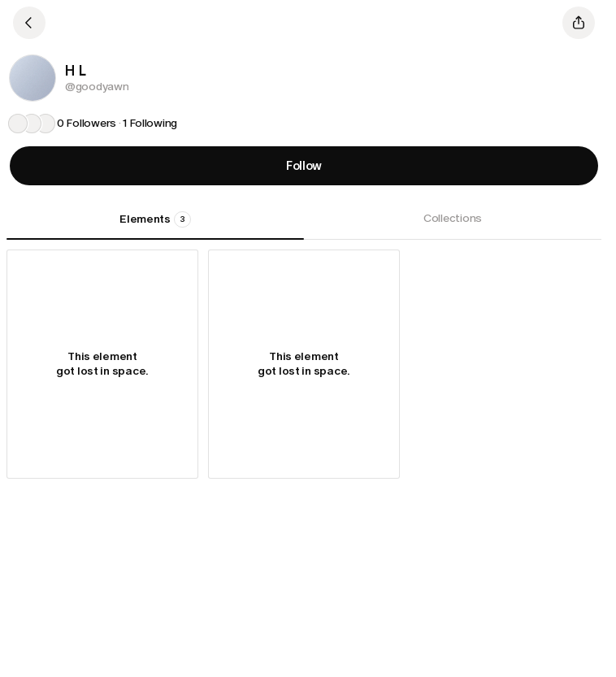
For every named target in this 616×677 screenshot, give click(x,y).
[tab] (155, 225)
